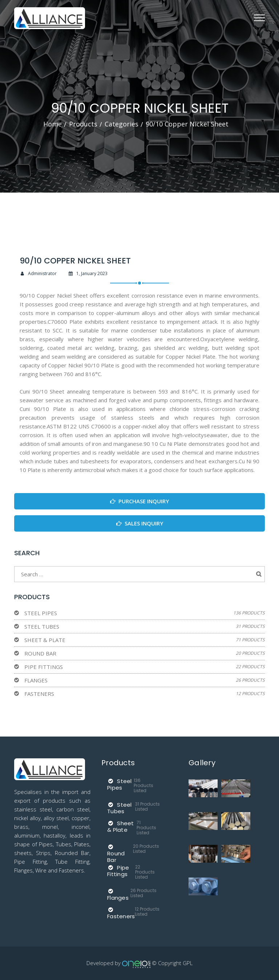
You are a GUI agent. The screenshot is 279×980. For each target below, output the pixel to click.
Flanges (36, 680)
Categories (122, 124)
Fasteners (39, 694)
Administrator (38, 273)
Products (83, 124)
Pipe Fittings (44, 667)
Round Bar (40, 653)
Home (52, 124)
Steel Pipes (41, 613)
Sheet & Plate (45, 640)
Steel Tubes (42, 626)
